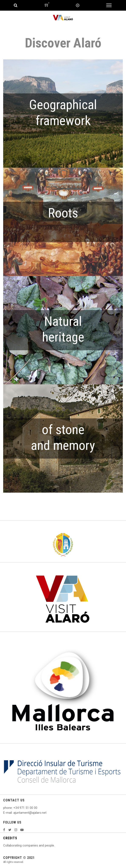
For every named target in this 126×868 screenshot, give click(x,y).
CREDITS (10, 838)
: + (14, 808)
